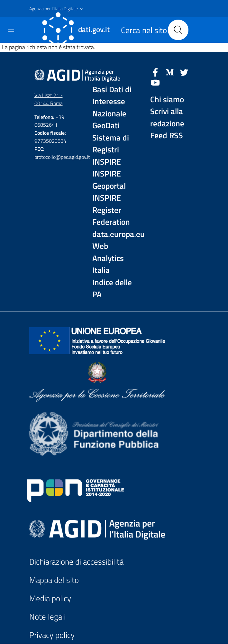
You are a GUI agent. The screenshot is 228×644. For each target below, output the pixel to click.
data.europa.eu (114, 234)
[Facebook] (155, 72)
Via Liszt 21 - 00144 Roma (49, 99)
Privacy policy (52, 635)
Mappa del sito (54, 580)
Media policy (50, 598)
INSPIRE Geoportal (109, 180)
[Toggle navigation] (11, 29)
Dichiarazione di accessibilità (76, 562)
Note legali (47, 617)
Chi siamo (167, 100)
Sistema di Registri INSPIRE (111, 150)
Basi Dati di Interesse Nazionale (112, 102)
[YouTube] (155, 82)
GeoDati (106, 126)
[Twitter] (184, 72)
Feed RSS (167, 136)
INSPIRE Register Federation (111, 210)
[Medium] (170, 72)
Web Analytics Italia (108, 258)
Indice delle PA (112, 289)
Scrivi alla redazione (167, 118)
